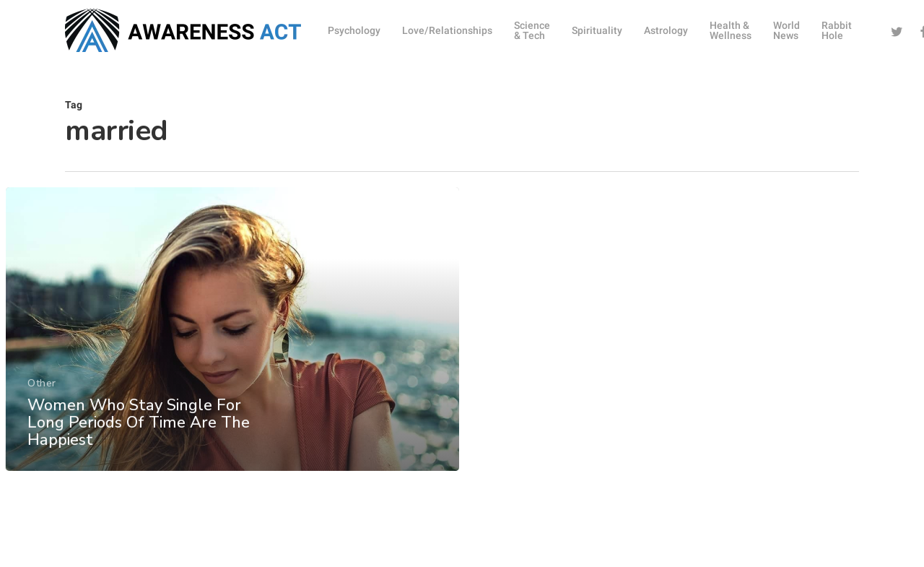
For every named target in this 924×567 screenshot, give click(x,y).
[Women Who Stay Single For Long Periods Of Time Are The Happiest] (232, 351)
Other (41, 405)
